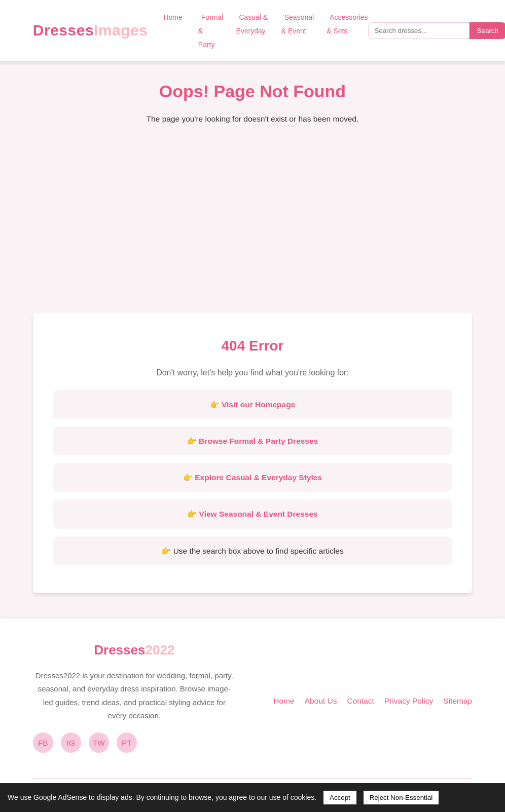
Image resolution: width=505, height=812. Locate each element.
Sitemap (458, 701)
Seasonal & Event (298, 24)
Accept (340, 798)
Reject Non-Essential (401, 798)
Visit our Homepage (258, 404)
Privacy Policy (409, 701)
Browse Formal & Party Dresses (258, 441)
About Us (321, 701)
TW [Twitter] (99, 743)
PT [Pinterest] (127, 743)
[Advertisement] (252, 227)
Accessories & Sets (347, 24)
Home (173, 17)
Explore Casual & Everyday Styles (258, 477)
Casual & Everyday (252, 24)
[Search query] (419, 31)
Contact (360, 701)
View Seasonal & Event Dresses (259, 514)
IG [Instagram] (71, 743)
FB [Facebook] (43, 743)
